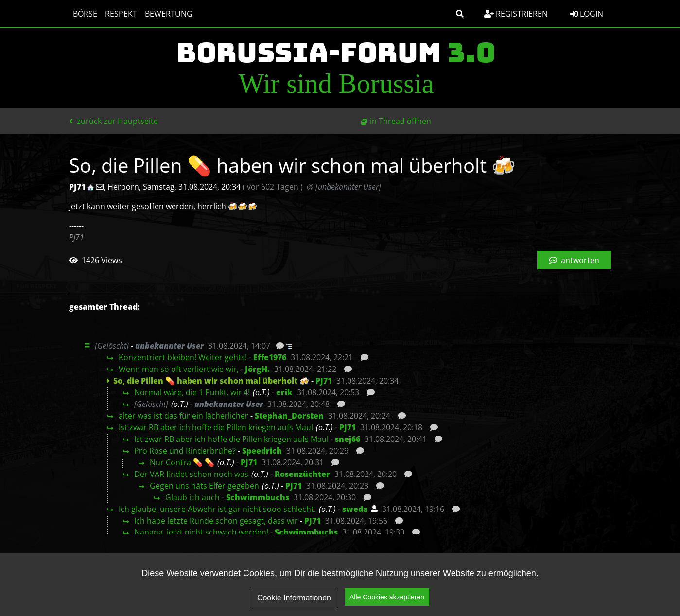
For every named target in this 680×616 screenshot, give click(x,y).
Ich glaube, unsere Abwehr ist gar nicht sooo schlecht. (217, 509)
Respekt (121, 14)
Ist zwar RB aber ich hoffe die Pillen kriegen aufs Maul (216, 427)
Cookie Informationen (294, 601)
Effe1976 (270, 357)
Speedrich (262, 451)
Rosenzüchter (302, 474)
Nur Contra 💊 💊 (182, 462)
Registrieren (516, 14)
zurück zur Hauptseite (113, 121)
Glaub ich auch (192, 497)
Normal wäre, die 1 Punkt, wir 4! (192, 392)
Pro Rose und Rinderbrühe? (185, 451)
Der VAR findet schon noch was (191, 474)
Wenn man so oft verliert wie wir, (179, 369)
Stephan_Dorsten (289, 416)
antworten (574, 260)
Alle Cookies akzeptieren (387, 601)
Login (587, 14)
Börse (85, 14)
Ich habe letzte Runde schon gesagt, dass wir (216, 521)
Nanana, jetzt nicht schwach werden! (201, 532)
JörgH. (257, 369)
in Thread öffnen (401, 121)
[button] (460, 14)
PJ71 (324, 381)
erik (284, 392)
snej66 (348, 439)
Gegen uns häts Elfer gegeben (204, 486)
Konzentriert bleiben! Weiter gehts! (183, 357)
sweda (355, 509)
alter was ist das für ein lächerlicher (183, 416)
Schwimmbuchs (258, 497)
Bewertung (169, 14)
